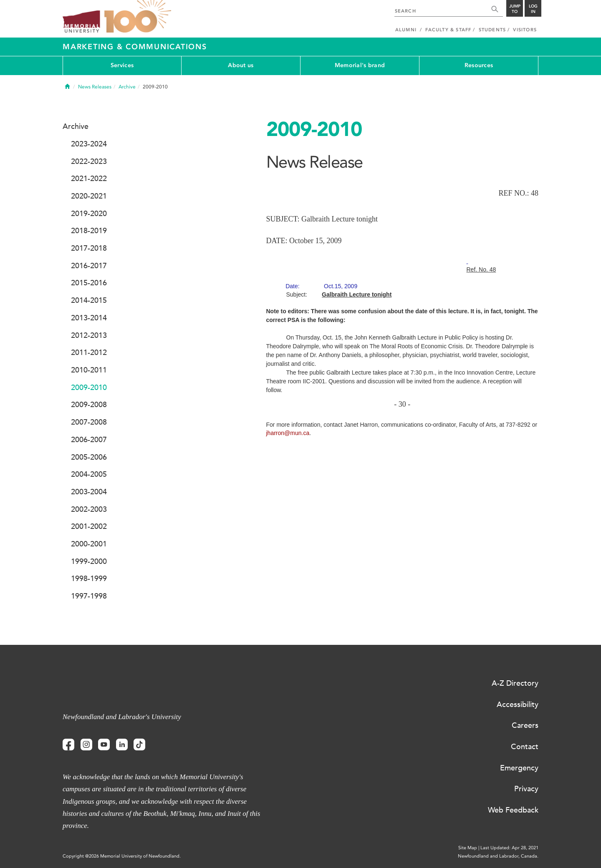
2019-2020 (89, 214)
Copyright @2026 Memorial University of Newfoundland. (122, 856)
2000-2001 (89, 544)
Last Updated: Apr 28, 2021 (509, 848)
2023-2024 (89, 144)
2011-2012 (89, 352)
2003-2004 (89, 492)
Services (122, 65)
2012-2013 (89, 335)
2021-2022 (89, 179)
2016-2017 (89, 266)
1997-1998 (89, 596)
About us (241, 65)
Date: (321, 286)
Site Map (468, 848)
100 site (138, 17)
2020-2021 (89, 196)
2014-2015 (89, 300)
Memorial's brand (360, 65)
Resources (479, 65)
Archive (127, 87)
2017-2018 (89, 248)
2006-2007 (89, 440)
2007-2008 (89, 422)
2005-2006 (89, 457)
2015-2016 (89, 283)
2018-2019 (89, 231)
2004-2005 (89, 474)
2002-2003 (89, 509)
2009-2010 (89, 387)
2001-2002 (89, 526)
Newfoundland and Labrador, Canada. (498, 856)
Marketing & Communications (135, 47)
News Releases (95, 87)
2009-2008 (89, 405)
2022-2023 (89, 161)
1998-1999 (89, 579)
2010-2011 (89, 370)
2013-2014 (89, 318)
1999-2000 (89, 561)
